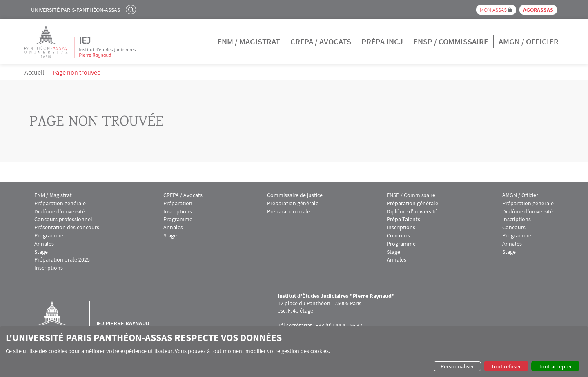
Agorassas (538, 10)
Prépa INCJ (382, 41)
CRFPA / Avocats (321, 41)
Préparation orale (288, 212)
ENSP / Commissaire (451, 41)
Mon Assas (493, 10)
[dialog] (294, 352)
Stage (41, 252)
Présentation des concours (67, 227)
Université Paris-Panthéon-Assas (76, 10)
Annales (44, 244)
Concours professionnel (63, 219)
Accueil (34, 72)
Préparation (178, 203)
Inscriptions (49, 268)
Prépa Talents (403, 219)
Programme (49, 236)
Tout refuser (506, 366)
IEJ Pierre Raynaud (123, 323)
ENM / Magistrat (249, 41)
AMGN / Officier (529, 41)
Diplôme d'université (60, 212)
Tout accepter (555, 366)
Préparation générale (60, 203)
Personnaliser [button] (457, 366)
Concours (398, 236)
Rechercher (132, 9)
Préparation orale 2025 (62, 260)
